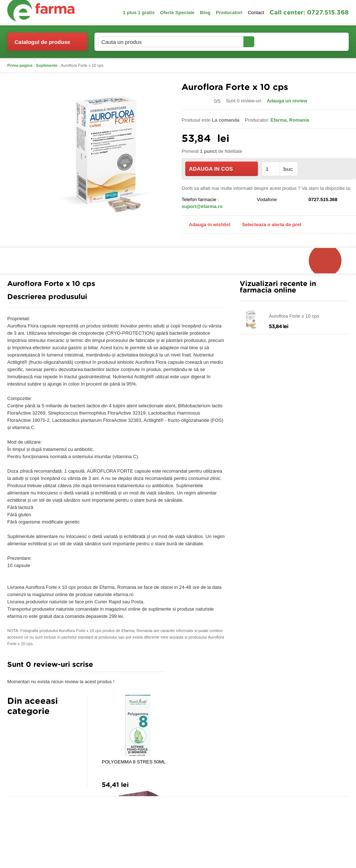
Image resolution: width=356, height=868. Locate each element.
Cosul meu (324, 42)
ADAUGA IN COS (221, 169)
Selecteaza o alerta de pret (268, 225)
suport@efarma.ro (202, 206)
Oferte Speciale (177, 13)
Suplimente (47, 65)
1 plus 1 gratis (139, 13)
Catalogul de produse (42, 45)
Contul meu (279, 42)
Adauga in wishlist (206, 225)
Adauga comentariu (200, 666)
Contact (256, 13)
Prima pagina (20, 65)
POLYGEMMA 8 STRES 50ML (134, 762)
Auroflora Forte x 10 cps (294, 316)
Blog (205, 13)
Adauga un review (287, 101)
